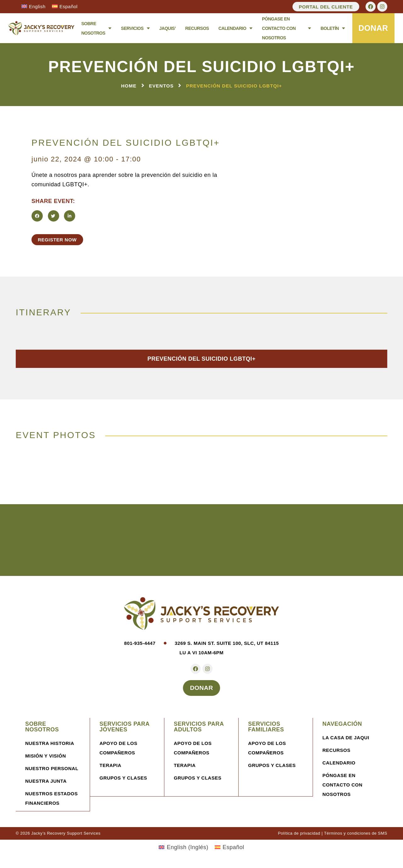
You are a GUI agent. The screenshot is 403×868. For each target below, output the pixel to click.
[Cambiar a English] (34, 6)
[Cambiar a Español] (65, 6)
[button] (37, 216)
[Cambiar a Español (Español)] (230, 851)
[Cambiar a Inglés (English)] (183, 851)
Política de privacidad (299, 837)
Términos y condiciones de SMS (356, 837)
